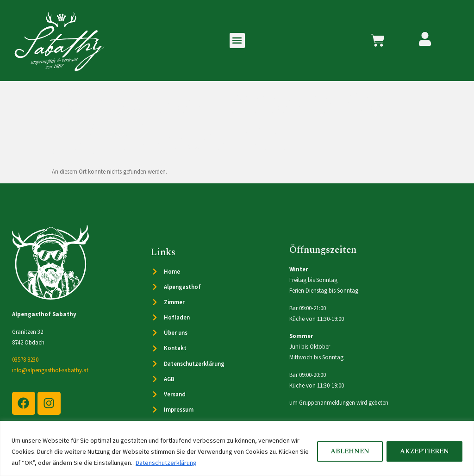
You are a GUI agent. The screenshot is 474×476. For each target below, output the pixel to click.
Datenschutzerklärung (166, 463)
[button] (237, 41)
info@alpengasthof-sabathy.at (50, 370)
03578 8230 (25, 359)
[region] (237, 448)
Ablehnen (350, 451)
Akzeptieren (424, 451)
